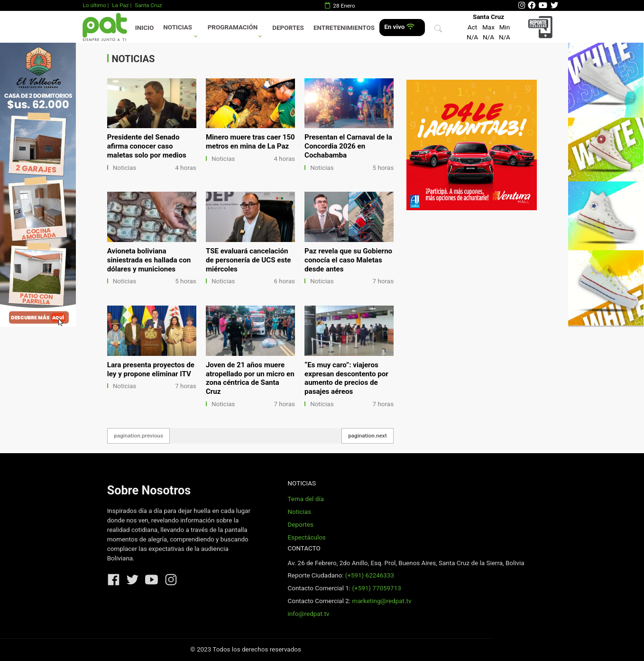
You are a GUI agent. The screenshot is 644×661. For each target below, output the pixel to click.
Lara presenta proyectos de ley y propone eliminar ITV (151, 369)
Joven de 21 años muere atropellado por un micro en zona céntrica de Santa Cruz (250, 378)
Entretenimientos (344, 28)
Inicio (144, 28)
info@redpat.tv (308, 614)
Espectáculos (306, 537)
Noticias (178, 27)
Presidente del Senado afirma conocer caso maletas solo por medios (147, 146)
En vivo (399, 27)
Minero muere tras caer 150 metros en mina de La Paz (250, 142)
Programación (233, 27)
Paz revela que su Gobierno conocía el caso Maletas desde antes (348, 260)
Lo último (94, 5)
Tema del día (305, 499)
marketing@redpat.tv (382, 601)
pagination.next (368, 436)
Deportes (288, 28)
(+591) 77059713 (376, 588)
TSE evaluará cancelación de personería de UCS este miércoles (248, 260)
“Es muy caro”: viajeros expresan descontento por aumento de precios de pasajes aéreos (346, 378)
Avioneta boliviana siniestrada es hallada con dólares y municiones (149, 260)
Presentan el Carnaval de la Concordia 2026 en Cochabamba (348, 146)
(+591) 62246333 (370, 575)
